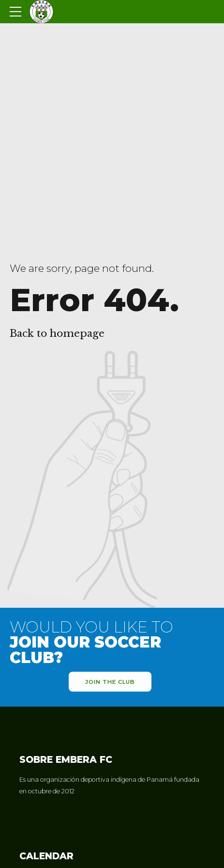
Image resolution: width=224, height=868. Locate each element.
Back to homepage (57, 333)
